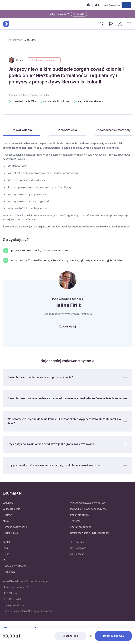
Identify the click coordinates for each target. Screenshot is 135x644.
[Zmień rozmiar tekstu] (97, 5)
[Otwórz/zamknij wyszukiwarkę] (102, 24)
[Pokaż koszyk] (111, 24)
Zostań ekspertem (81, 527)
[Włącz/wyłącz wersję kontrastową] (89, 5)
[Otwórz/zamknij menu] (129, 24)
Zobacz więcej (68, 327)
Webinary (8, 503)
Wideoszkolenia (12, 509)
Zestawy (8, 515)
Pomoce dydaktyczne (15, 527)
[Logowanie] (120, 24)
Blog (5, 548)
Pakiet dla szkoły (80, 515)
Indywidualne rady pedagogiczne (89, 509)
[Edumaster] (6, 24)
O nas (6, 554)
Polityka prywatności (14, 566)
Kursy (6, 521)
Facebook (78, 542)
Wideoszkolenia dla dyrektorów (88, 503)
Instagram (78, 548)
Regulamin (9, 572)
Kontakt (7, 542)
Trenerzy (75, 521)
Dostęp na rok (10, 533)
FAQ (5, 560)
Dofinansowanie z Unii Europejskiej (89, 533)
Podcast (77, 554)
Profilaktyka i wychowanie (44, 60)
